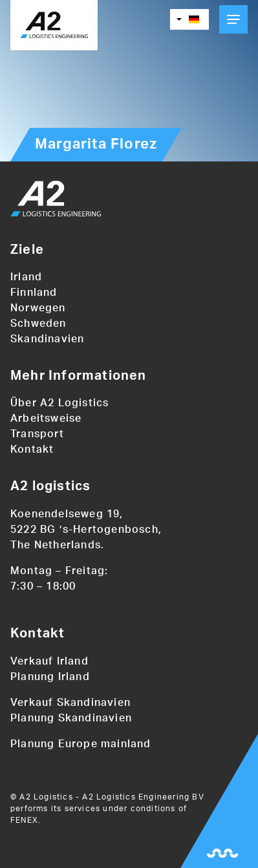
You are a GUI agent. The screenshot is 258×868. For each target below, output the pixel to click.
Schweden (38, 324)
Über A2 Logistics (59, 403)
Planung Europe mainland (81, 744)
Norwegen (38, 308)
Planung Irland (50, 677)
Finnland (34, 293)
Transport (37, 434)
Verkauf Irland (49, 661)
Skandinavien (47, 339)
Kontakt (32, 449)
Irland (26, 277)
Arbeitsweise (46, 418)
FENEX (24, 820)
